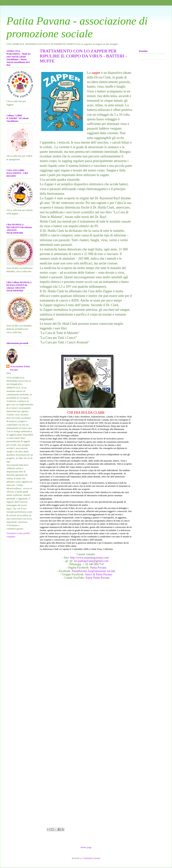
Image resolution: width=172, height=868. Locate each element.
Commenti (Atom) (91, 858)
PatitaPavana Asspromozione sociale (93, 571)
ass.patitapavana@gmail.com (91, 561)
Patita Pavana (98, 568)
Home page (86, 847)
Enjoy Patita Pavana (98, 578)
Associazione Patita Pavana (20, 368)
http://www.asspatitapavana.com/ (90, 558)
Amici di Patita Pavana (98, 574)
